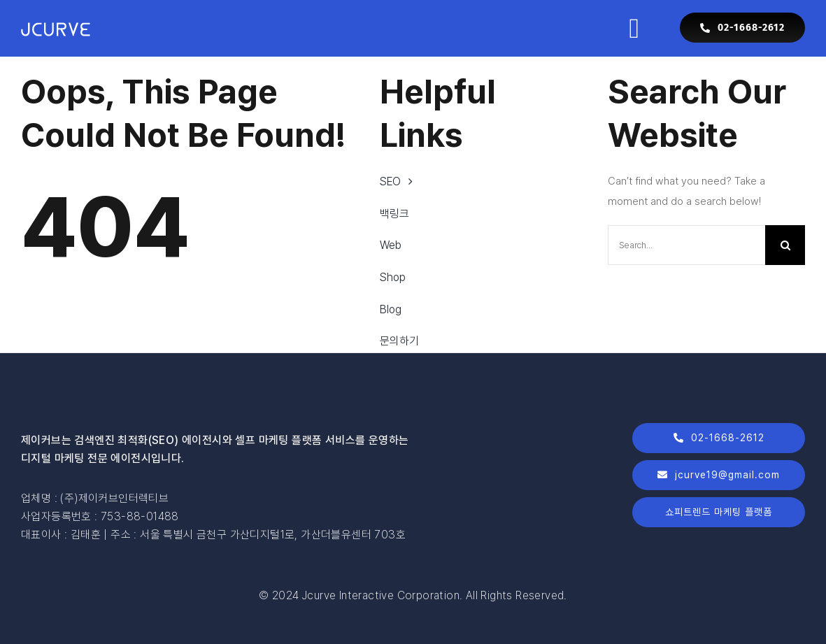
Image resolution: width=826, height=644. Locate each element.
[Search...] (686, 245)
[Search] (785, 245)
